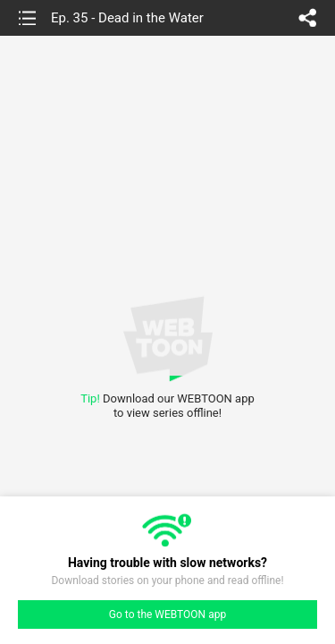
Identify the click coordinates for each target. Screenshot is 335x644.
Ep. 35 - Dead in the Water (127, 18)
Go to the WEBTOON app (167, 614)
